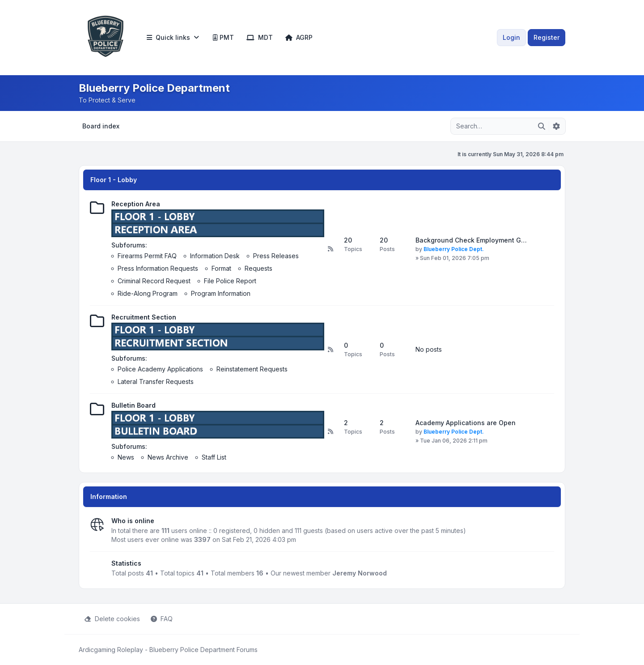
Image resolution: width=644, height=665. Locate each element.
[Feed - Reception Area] (330, 249)
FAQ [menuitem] (162, 619)
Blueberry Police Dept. (454, 249)
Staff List (214, 457)
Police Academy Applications (160, 369)
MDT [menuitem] (260, 37)
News (126, 457)
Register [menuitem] (547, 37)
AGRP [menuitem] (299, 37)
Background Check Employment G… (471, 240)
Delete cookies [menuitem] (112, 619)
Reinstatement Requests (252, 369)
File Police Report (230, 281)
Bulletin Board (133, 405)
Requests (258, 268)
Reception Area (136, 204)
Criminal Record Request (154, 281)
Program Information (221, 293)
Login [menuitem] (511, 37)
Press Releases (276, 256)
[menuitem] (173, 38)
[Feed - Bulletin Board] (330, 431)
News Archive (168, 457)
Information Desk (215, 256)
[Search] (542, 126)
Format (221, 268)
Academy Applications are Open (466, 423)
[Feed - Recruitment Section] (330, 350)
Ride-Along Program (148, 293)
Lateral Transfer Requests (156, 382)
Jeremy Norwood (360, 573)
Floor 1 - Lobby (114, 180)
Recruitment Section (144, 317)
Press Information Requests (158, 268)
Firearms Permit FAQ (147, 256)
